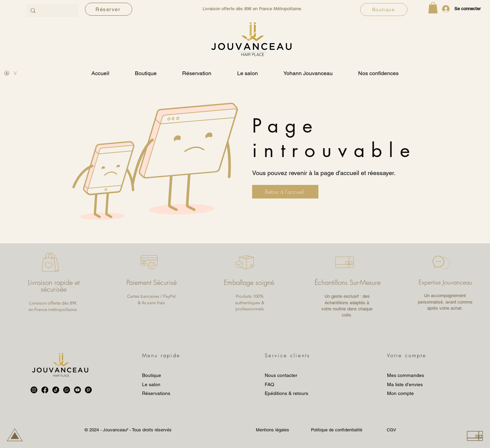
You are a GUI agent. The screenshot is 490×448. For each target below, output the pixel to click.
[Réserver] (109, 9)
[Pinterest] (88, 390)
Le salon (151, 384)
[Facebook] (45, 390)
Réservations (156, 393)
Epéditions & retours (286, 393)
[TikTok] (56, 390)
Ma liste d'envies (405, 384)
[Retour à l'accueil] (285, 192)
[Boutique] (384, 10)
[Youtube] (77, 390)
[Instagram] (34, 390)
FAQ (269, 384)
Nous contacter (281, 375)
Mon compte (400, 393)
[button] (433, 8)
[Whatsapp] (67, 390)
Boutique (152, 375)
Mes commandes (406, 375)
